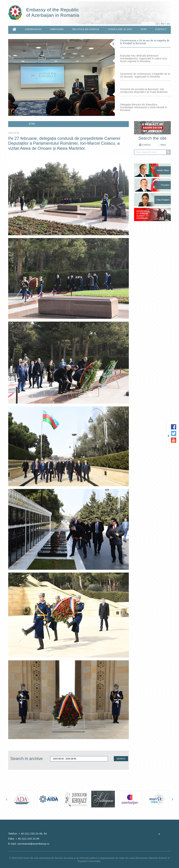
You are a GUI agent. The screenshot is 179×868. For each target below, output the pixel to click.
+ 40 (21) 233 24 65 (27, 839)
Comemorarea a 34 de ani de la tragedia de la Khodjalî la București (145, 42)
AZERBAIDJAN (33, 29)
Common (146, 145)
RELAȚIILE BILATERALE (86, 29)
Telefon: (28, 834)
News (163, 145)
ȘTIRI (144, 29)
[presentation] (7, 799)
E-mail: (29, 844)
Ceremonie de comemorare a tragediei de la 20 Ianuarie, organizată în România (145, 75)
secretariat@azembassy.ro (33, 844)
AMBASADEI (57, 29)
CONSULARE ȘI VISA (120, 29)
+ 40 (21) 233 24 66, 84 (33, 834)
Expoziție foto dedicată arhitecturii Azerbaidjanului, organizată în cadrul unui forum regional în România (144, 58)
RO (163, 24)
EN (168, 24)
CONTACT (161, 29)
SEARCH (121, 759)
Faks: (24, 839)
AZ (157, 24)
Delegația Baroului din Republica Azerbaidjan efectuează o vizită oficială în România (144, 107)
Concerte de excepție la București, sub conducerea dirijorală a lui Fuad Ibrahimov (144, 91)
